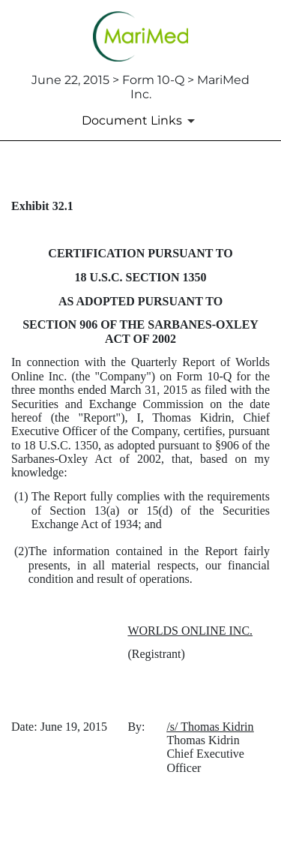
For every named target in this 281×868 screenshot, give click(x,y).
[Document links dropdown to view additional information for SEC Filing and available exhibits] (141, 121)
